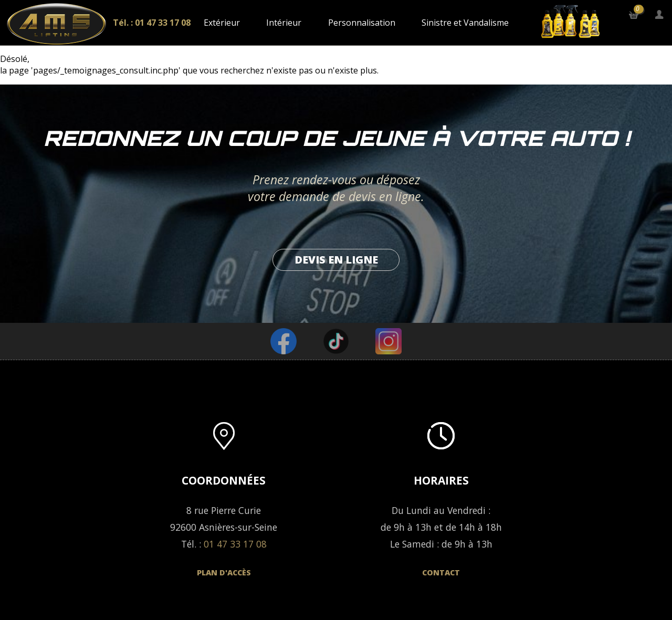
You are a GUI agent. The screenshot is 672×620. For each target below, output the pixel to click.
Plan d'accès (224, 572)
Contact (441, 572)
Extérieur (222, 23)
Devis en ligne (336, 259)
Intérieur (284, 23)
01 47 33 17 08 (235, 544)
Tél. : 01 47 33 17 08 (152, 23)
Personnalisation (362, 23)
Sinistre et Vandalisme (465, 23)
